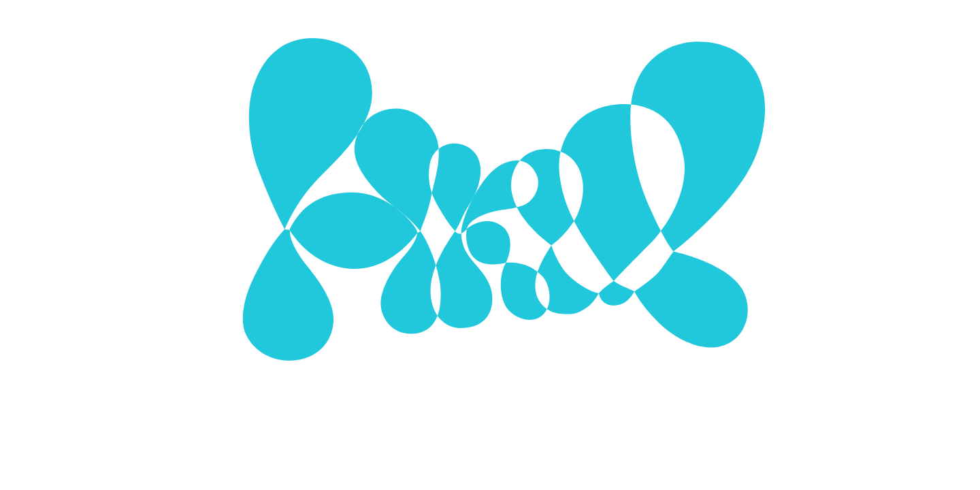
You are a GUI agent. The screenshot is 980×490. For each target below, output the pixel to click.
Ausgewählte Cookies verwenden (409, 324)
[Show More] (663, 230)
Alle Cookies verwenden (594, 324)
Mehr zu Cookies (490, 366)
